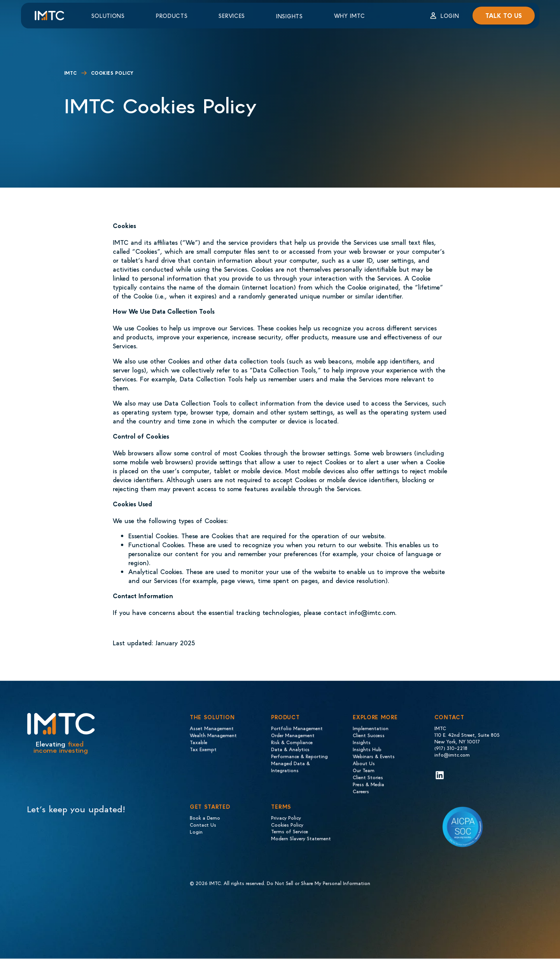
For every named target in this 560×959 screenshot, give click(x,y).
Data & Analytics (290, 749)
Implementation (371, 728)
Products (172, 16)
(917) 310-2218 (451, 748)
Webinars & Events (374, 756)
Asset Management (212, 728)
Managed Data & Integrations (290, 767)
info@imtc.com (452, 754)
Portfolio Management (297, 728)
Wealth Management (213, 735)
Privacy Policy (286, 818)
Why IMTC (350, 16)
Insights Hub (367, 749)
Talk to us (504, 15)
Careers (361, 791)
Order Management (293, 735)
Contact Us (203, 825)
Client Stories (368, 777)
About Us (364, 763)
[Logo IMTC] (56, 16)
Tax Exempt (203, 749)
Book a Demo (205, 818)
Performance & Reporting (299, 756)
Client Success (369, 735)
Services (232, 16)
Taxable (199, 742)
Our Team (364, 770)
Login (450, 16)
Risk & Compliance (292, 742)
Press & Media (368, 784)
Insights (290, 16)
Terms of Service (290, 831)
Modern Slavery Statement (301, 838)
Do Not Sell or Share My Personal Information (318, 883)
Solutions (108, 16)
